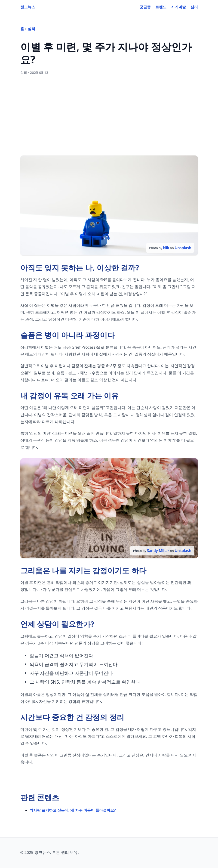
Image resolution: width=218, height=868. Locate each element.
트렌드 (161, 7)
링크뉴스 (28, 7)
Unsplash (183, 248)
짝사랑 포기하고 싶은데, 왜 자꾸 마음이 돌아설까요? (73, 810)
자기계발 (178, 7)
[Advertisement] (109, 116)
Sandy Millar (158, 551)
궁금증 (145, 7)
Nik (166, 248)
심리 (194, 7)
